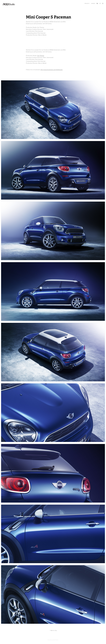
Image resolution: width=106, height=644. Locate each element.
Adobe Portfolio (55, 640)
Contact (93, 3)
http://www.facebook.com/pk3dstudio (52, 70)
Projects (87, 3)
